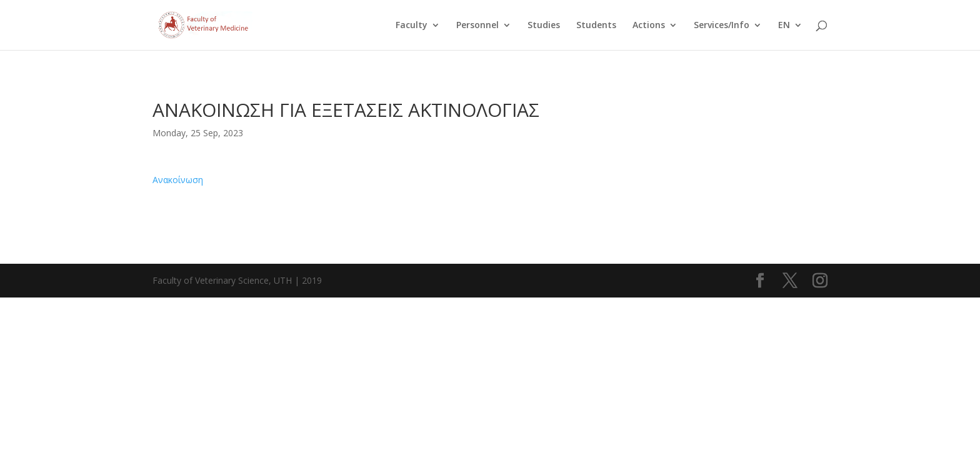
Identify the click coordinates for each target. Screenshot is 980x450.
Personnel (477, 26)
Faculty (412, 26)
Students (596, 26)
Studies (544, 26)
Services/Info (722, 26)
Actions (649, 26)
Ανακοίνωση (178, 180)
